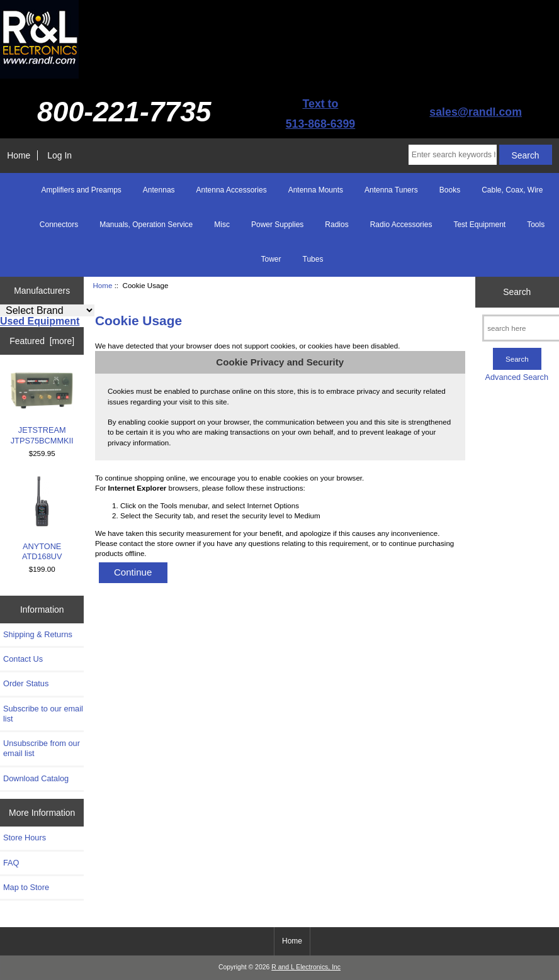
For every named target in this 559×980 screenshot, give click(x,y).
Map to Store (26, 887)
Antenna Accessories (232, 190)
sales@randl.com (476, 112)
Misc (222, 225)
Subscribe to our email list (43, 714)
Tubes (313, 259)
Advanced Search (517, 377)
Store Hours (25, 838)
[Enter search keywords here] (453, 155)
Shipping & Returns (38, 634)
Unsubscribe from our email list (42, 748)
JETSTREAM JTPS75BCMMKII (42, 408)
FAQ (11, 863)
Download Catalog (36, 778)
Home (19, 155)
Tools (536, 225)
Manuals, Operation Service (146, 225)
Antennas (159, 190)
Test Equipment (479, 225)
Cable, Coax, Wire (512, 190)
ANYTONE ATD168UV (42, 519)
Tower (271, 259)
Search (517, 292)
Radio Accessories (401, 225)
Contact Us (23, 659)
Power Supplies (277, 225)
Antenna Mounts (316, 190)
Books (450, 190)
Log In (59, 155)
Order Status (26, 683)
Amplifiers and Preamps (81, 190)
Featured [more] (42, 341)
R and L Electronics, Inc (306, 967)
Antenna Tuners (391, 190)
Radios (336, 225)
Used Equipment (40, 321)
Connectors (59, 225)
